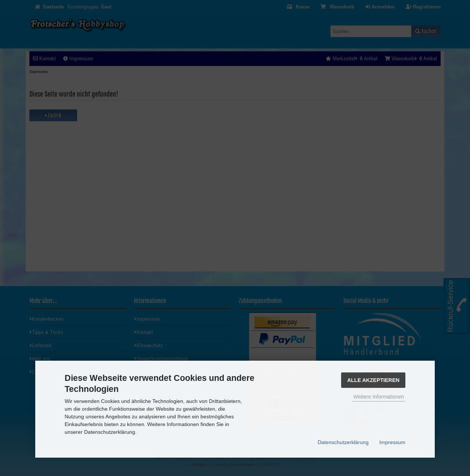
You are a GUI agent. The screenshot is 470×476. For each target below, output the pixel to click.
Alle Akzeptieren (373, 380)
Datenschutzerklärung (343, 442)
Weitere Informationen (379, 397)
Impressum (392, 442)
